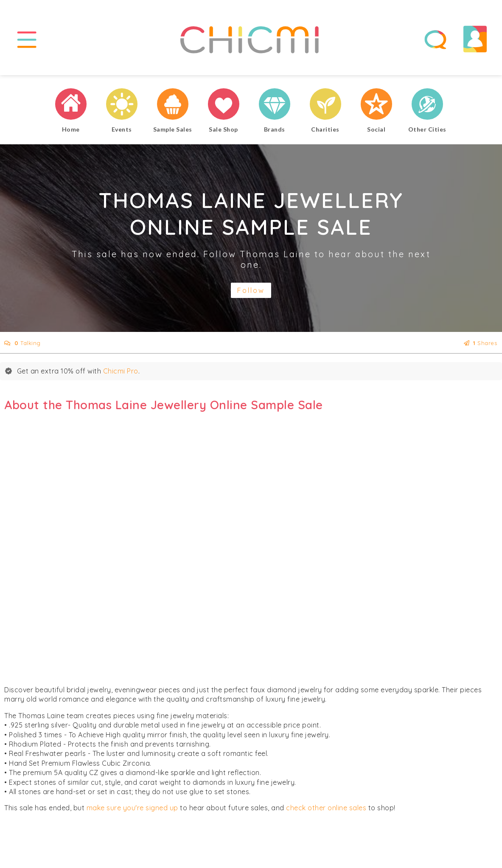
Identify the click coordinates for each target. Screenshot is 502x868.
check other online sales (326, 808)
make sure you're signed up (132, 808)
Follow (251, 290)
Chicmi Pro (121, 371)
